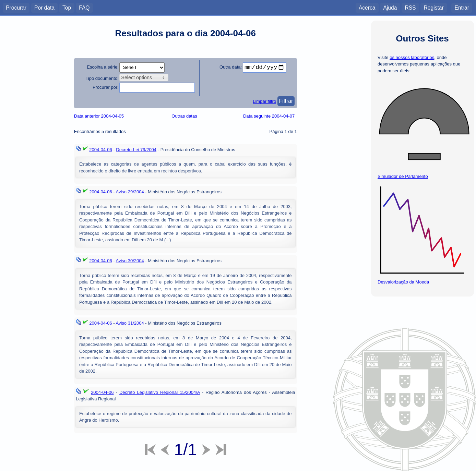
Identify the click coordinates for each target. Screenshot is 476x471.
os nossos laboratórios (412, 57)
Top (67, 7)
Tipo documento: (102, 78)
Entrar (462, 7)
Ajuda (390, 7)
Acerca (367, 7)
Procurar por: (106, 87)
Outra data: (231, 67)
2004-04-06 (101, 150)
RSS (410, 7)
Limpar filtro (264, 101)
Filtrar (286, 101)
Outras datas (184, 116)
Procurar (16, 7)
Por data (44, 7)
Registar (434, 7)
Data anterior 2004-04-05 (99, 116)
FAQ (84, 7)
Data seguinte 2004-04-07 (269, 116)
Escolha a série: (103, 67)
